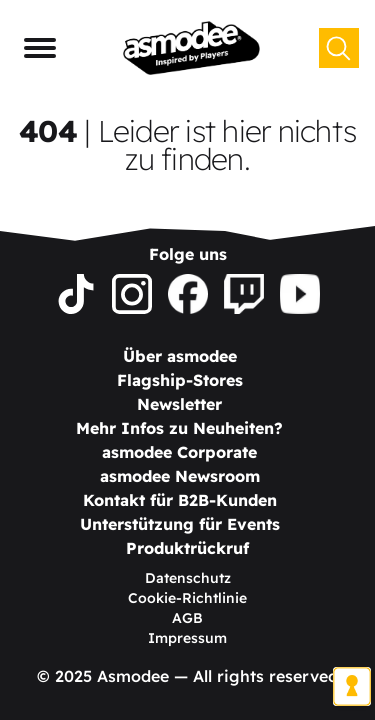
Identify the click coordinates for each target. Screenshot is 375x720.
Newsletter (179, 404)
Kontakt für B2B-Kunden (180, 500)
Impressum (187, 638)
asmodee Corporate (179, 452)
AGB (187, 618)
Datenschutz (188, 578)
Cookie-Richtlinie (187, 598)
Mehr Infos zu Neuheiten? (179, 428)
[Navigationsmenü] (40, 48)
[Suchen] (339, 48)
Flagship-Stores (180, 380)
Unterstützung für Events (180, 524)
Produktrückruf (187, 548)
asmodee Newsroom (180, 476)
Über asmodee (180, 356)
